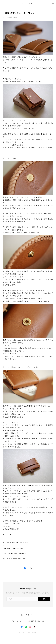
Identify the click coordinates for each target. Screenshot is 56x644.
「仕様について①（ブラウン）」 (20, 13)
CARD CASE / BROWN (14, 554)
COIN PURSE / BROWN (15, 548)
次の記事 (6, 526)
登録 (44, 599)
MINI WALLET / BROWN (15, 543)
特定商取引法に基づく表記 (36, 621)
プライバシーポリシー (18, 621)
